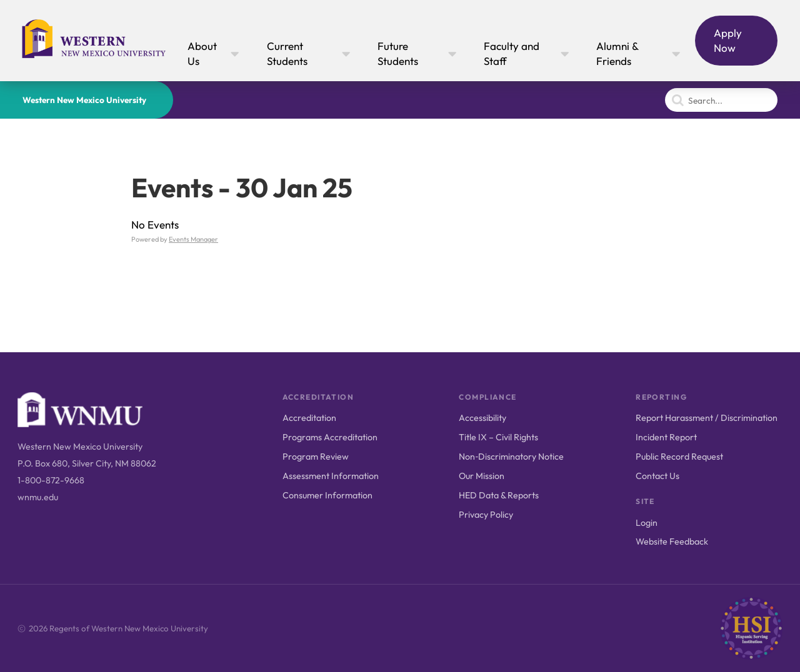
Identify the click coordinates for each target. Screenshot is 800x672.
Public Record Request (679, 457)
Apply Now (728, 40)
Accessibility (482, 418)
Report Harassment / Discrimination (707, 418)
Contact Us (657, 476)
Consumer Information (327, 495)
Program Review (316, 457)
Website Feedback (672, 541)
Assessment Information (331, 476)
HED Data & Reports (499, 495)
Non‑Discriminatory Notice (511, 457)
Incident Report (666, 437)
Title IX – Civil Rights (498, 437)
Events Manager (193, 239)
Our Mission (482, 476)
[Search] (721, 100)
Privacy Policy (486, 515)
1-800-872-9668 (51, 480)
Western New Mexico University (84, 100)
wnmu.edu (38, 497)
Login (647, 523)
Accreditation (309, 418)
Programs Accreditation (330, 437)
